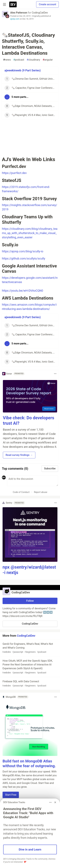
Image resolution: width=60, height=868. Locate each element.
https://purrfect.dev (14, 173)
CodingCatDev (40, 13)
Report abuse (41, 492)
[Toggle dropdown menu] (55, 374)
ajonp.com (15, 19)
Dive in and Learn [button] (30, 849)
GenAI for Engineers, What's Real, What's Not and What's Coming (30, 648)
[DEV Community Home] (13, 4)
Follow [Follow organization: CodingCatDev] (30, 601)
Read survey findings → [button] (19, 455)
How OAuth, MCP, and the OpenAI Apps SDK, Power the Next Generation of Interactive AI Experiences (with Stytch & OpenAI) (30, 667)
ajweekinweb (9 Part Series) (23, 70)
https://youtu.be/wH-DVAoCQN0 (22, 291)
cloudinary (33, 60)
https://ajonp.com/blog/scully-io (23, 251)
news (7, 60)
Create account (47, 4)
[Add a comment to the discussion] (33, 481)
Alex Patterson (19, 13)
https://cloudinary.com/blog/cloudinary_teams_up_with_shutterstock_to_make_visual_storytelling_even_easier (30, 233)
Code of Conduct (21, 492)
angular (48, 60)
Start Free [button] (11, 795)
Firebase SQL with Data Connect (30, 684)
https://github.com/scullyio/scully (24, 258)
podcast (19, 60)
